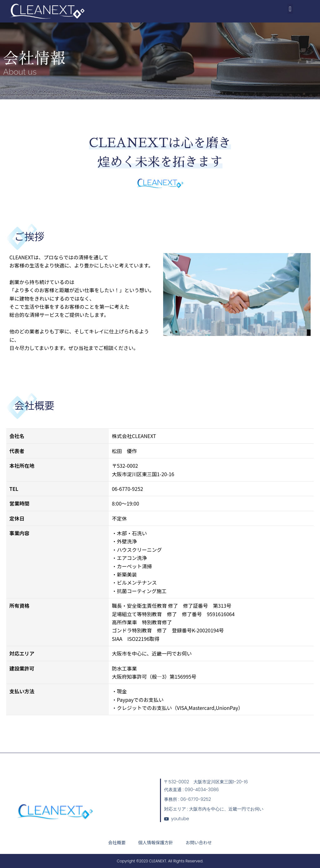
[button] (290, 9)
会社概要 (117, 842)
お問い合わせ (199, 842)
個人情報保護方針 (156, 842)
